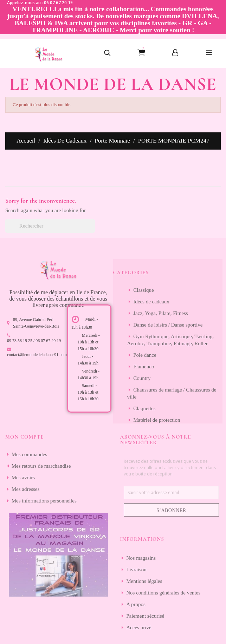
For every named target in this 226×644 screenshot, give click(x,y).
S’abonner (171, 510)
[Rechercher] (50, 226)
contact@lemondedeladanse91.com (37, 355)
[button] (107, 53)
